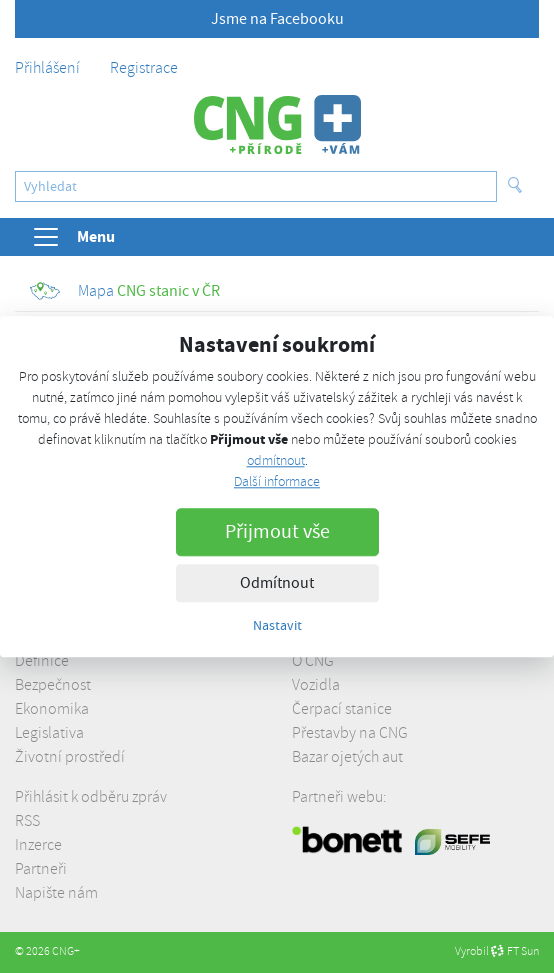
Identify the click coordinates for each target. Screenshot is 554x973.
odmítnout (276, 460)
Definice (42, 661)
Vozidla (316, 685)
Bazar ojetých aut (347, 757)
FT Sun (515, 951)
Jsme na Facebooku (277, 19)
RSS (27, 821)
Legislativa (49, 733)
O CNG (313, 661)
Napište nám (56, 893)
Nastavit (277, 625)
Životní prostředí (70, 757)
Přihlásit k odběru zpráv (91, 797)
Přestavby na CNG (350, 733)
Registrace (144, 68)
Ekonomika (52, 709)
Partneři (41, 869)
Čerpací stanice (342, 709)
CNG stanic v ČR (125, 291)
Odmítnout (277, 583)
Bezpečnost (53, 685)
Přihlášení (47, 68)
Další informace (277, 481)
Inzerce (38, 845)
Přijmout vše (277, 531)
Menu (73, 237)
